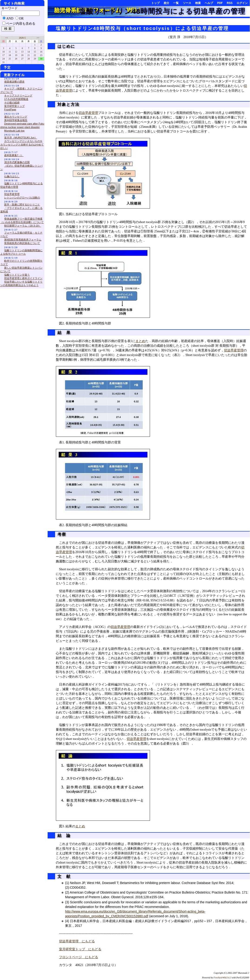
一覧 (176, 3)
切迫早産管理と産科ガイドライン (23, 278)
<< (7, 38)
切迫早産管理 (88, 113)
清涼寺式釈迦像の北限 (17, 162)
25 (10, 59)
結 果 (63, 333)
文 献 (63, 876)
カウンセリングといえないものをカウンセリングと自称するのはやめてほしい (22, 145)
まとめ (140, 341)
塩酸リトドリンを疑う (17, 275)
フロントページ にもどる (79, 957)
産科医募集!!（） (14, 155)
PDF (220, 3)
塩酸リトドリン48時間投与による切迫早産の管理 (162, 11)
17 (3, 55)
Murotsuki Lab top (14, 131)
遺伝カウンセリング (16, 117)
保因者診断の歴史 (14, 82)
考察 (61, 534)
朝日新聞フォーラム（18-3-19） (23, 226)
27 (22, 59)
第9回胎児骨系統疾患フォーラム (23, 240)
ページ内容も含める (21, 24)
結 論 (63, 836)
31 (3, 62)
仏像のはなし (12, 176)
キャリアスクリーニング (18, 96)
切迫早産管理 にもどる (77, 941)
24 (3, 59)
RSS (230, 3)
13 (22, 52)
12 (16, 52)
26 (16, 59)
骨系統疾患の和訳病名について (22, 243)
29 (35, 59)
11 (10, 52)
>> (38, 38)
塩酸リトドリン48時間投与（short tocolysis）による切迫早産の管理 (142, 28)
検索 (198, 3)
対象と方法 (68, 104)
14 (29, 52)
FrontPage (10, 109)
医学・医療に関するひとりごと (22, 205)
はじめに (65, 46)
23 (41, 55)
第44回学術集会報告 (16, 120)
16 (41, 52)
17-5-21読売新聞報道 (16, 99)
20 (22, 55)
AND (10, 18)
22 (35, 55)
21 (29, 55)
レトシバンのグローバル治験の (22, 198)
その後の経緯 (12, 102)
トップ (155, 3)
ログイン (242, 3)
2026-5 (22, 38)
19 (16, 55)
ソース (187, 3)
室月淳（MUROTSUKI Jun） (21, 138)
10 (3, 52)
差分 (166, 3)
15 (35, 52)
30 (41, 59)
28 (29, 59)
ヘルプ (209, 3)
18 (10, 55)
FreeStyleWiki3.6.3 (222, 978)
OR (21, 18)
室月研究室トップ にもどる (80, 949)
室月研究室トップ (14, 106)
